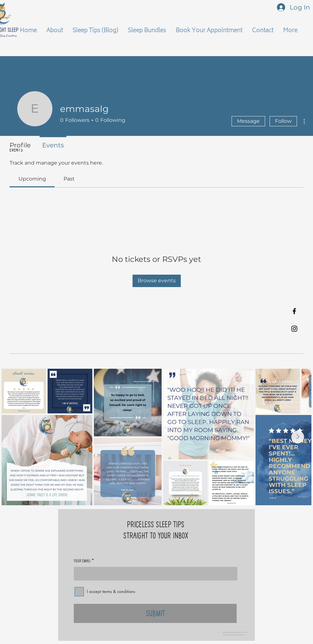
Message (248, 121)
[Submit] (155, 613)
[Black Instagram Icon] (294, 329)
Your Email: (82, 561)
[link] (32, 179)
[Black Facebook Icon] (294, 311)
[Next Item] (298, 437)
